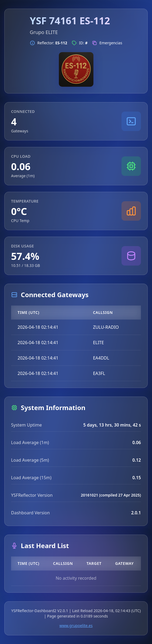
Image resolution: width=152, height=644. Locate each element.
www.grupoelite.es (76, 625)
